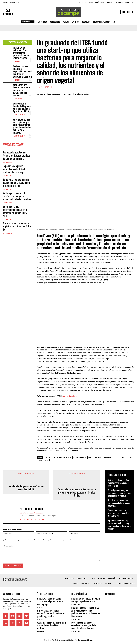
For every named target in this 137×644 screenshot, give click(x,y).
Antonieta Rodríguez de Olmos (58, 457)
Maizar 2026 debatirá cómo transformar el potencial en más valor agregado (21, 53)
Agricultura (76, 605)
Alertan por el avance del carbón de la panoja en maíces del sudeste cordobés (17, 196)
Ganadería (17, 99)
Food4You (98, 457)
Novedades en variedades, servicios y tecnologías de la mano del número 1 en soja (84, 625)
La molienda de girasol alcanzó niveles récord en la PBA (26, 488)
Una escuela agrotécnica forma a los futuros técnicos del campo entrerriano (16, 156)
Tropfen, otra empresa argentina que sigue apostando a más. (86, 600)
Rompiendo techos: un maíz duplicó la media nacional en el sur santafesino (16, 183)
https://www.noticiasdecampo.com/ (32, 513)
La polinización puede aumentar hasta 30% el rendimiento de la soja (14, 169)
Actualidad (7, 162)
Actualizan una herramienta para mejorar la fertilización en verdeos (21, 90)
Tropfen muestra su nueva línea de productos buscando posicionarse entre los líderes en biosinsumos (85, 612)
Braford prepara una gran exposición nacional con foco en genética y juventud (22, 71)
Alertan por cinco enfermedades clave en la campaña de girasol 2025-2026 (15, 211)
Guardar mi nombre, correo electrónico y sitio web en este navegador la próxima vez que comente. (39, 540)
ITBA (131, 457)
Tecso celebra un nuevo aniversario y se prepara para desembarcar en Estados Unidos (77, 493)
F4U (90, 457)
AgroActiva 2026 (20, 115)
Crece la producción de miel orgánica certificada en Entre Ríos (17, 226)
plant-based (43, 460)
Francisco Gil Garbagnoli (115, 457)
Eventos (17, 61)
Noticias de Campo (52, 94)
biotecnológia (80, 457)
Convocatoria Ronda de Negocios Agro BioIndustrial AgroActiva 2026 (22, 107)
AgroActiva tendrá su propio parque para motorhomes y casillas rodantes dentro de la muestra (22, 126)
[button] (114, 22)
